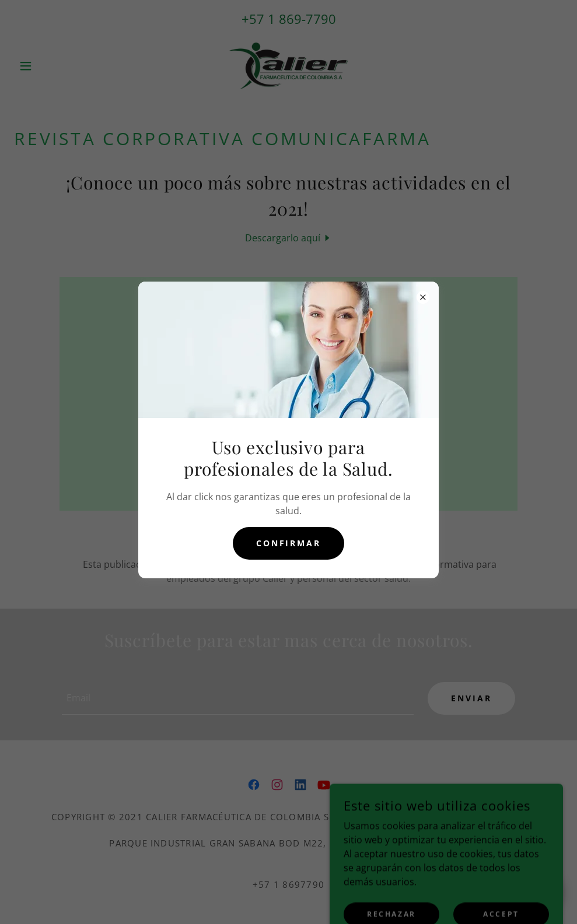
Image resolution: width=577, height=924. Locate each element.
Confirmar (289, 543)
